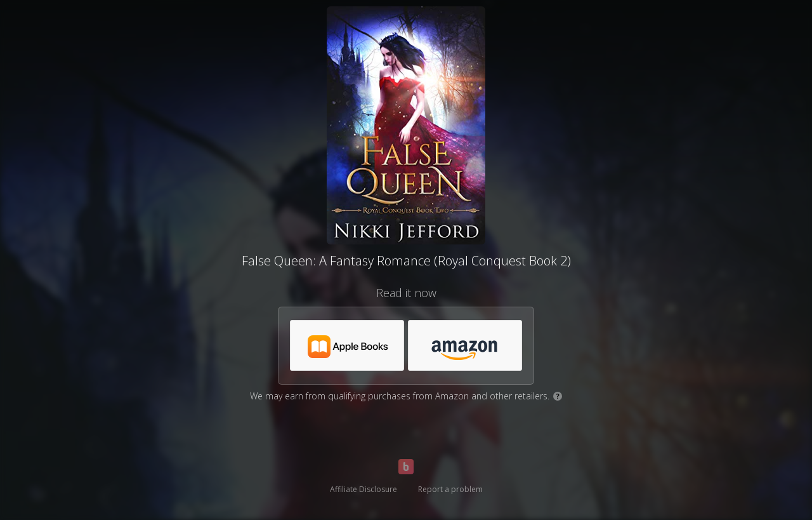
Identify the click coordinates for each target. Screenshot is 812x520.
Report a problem (450, 489)
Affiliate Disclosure (363, 489)
